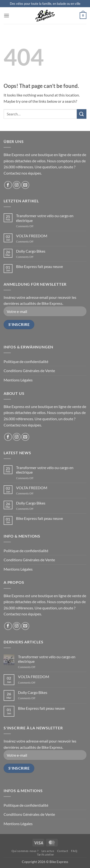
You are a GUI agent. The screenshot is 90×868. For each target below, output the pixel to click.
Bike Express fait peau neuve (39, 266)
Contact (63, 851)
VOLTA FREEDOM (32, 236)
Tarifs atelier (46, 854)
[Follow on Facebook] (8, 185)
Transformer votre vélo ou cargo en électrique (45, 218)
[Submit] (82, 114)
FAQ (74, 851)
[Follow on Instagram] (17, 185)
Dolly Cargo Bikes (31, 251)
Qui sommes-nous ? (25, 851)
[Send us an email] (25, 185)
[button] (6, 15)
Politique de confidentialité (26, 361)
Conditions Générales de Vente (29, 371)
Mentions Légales (18, 380)
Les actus (48, 851)
